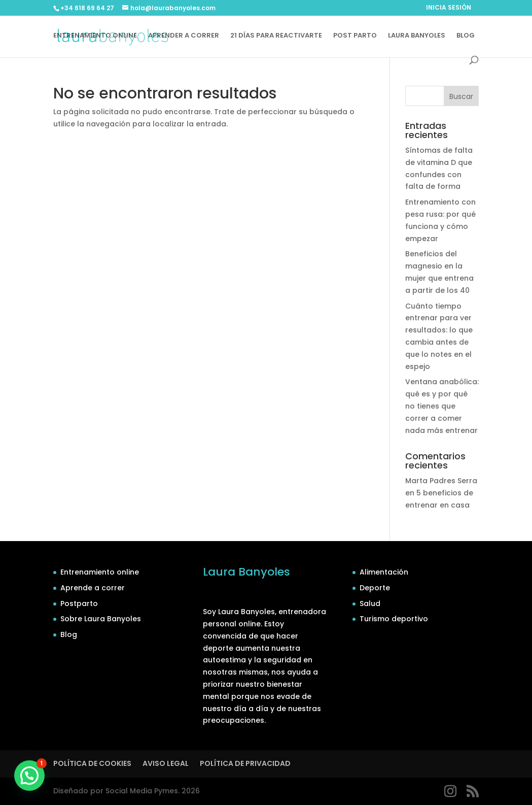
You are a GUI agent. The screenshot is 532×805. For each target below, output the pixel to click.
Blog (69, 634)
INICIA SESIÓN (449, 8)
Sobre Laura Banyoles (101, 619)
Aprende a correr (93, 588)
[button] (29, 776)
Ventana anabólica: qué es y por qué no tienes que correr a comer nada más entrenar (442, 406)
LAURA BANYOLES (417, 36)
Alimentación (384, 572)
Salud (370, 603)
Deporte (375, 588)
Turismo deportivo (394, 619)
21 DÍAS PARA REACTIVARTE (276, 36)
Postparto (79, 603)
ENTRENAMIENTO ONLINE (95, 36)
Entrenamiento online (100, 572)
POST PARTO (355, 36)
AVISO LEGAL (166, 763)
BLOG (466, 36)
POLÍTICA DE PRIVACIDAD (245, 763)
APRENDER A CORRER (184, 36)
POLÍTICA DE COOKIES (92, 763)
